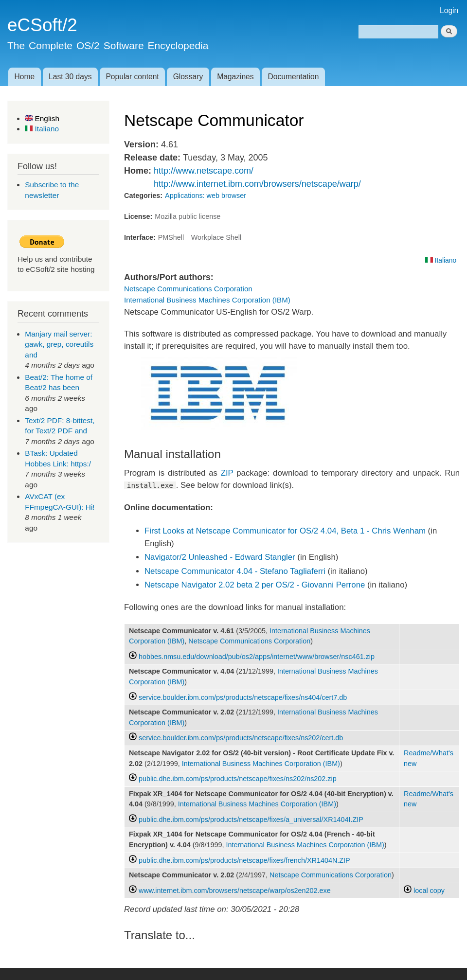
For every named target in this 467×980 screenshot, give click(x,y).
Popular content (132, 77)
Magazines (235, 77)
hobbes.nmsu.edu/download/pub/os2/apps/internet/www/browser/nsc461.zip (257, 657)
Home (24, 77)
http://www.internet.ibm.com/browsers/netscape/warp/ (257, 184)
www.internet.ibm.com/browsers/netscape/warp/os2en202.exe (235, 891)
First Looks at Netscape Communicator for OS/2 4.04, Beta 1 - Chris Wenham (285, 531)
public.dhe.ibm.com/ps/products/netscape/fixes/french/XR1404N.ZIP (244, 860)
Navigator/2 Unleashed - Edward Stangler (220, 557)
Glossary (188, 77)
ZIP (227, 473)
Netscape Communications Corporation (188, 289)
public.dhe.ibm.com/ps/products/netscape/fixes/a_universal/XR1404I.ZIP (251, 820)
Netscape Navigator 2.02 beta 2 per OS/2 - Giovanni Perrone (255, 585)
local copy (424, 891)
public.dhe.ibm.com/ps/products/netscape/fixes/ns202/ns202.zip (238, 779)
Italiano (42, 129)
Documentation (294, 77)
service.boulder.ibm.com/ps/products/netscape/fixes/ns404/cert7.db (243, 697)
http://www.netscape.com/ (204, 171)
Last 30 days (70, 77)
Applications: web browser (206, 196)
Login (449, 10)
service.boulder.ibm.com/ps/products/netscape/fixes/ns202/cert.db (241, 738)
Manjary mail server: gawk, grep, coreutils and (59, 344)
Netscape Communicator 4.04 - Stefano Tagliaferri (235, 571)
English (42, 118)
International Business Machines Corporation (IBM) (207, 300)
